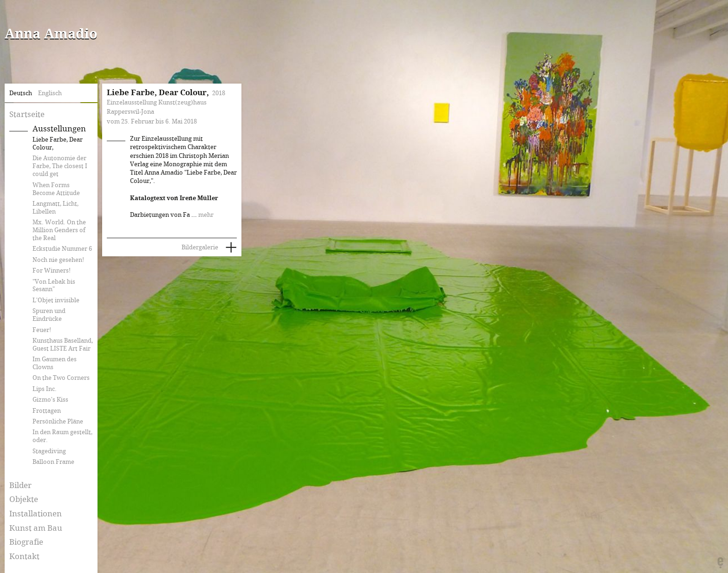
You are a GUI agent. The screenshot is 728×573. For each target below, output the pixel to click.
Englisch (50, 93)
